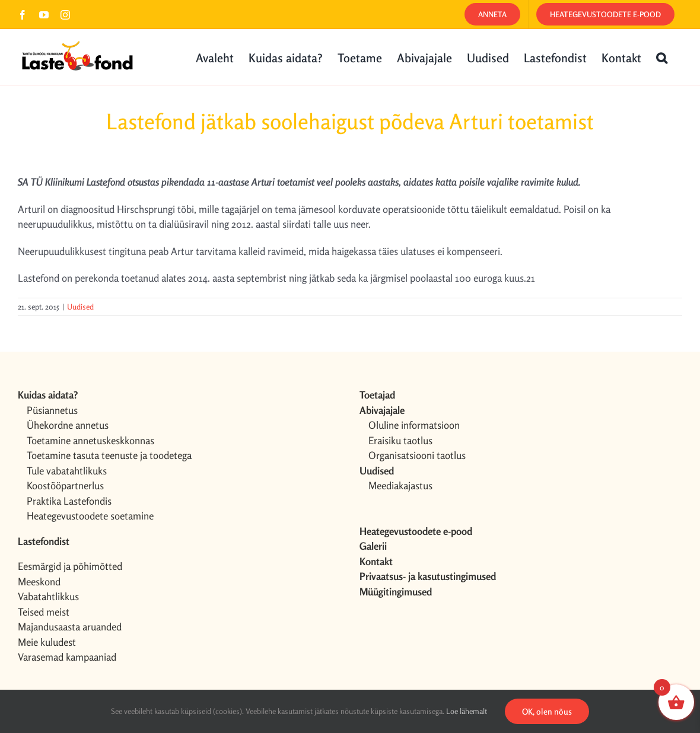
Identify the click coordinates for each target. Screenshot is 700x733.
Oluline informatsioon (414, 425)
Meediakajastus (400, 485)
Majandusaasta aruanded (70, 627)
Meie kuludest (47, 642)
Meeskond (39, 581)
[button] (662, 57)
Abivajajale (382, 410)
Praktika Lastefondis (69, 501)
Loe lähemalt (467, 711)
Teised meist (44, 612)
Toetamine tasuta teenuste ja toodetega (109, 455)
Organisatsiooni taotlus (417, 455)
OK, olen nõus (547, 711)
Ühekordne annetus (68, 425)
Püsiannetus (52, 410)
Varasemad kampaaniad (67, 657)
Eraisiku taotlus (400, 440)
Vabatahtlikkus (48, 596)
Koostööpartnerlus (65, 485)
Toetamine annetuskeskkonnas (90, 440)
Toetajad (377, 395)
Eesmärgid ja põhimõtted (70, 566)
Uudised (80, 307)
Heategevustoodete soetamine (90, 516)
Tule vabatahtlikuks (67, 471)
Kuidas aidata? (48, 395)
